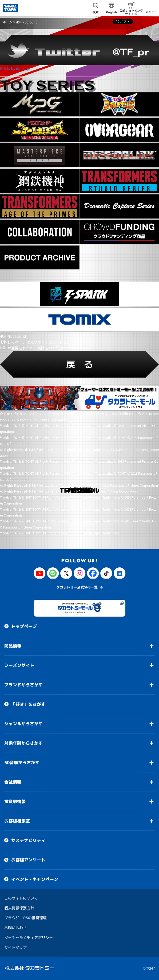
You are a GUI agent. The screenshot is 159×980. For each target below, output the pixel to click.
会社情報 (13, 782)
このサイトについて (21, 898)
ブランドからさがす (23, 684)
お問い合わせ (15, 927)
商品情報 (13, 646)
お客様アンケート (28, 860)
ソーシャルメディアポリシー (29, 937)
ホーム (7, 22)
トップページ (24, 626)
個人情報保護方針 (19, 908)
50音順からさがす (22, 762)
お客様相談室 (17, 821)
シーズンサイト (19, 665)
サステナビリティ (28, 840)
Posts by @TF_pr (15, 68)
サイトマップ (15, 947)
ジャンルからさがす (23, 723)
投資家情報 (15, 801)
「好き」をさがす (28, 704)
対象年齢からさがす (23, 743)
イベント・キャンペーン (35, 879)
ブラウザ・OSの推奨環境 (25, 918)
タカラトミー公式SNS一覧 (77, 587)
